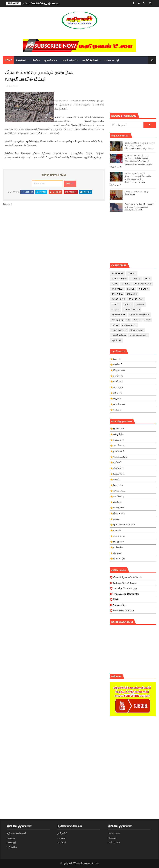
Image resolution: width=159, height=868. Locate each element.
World (116, 304)
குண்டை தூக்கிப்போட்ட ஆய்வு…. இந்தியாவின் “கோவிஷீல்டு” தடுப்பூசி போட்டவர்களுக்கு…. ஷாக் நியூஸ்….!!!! (131, 161)
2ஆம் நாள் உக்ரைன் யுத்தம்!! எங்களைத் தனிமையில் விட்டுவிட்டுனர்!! (140, 207)
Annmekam (118, 274)
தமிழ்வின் (12, 847)
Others (126, 284)
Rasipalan (118, 289)
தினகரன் (112, 838)
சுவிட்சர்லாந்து (129, 325)
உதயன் (61, 838)
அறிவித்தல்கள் (90, 60)
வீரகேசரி (62, 842)
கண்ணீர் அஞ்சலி (132, 310)
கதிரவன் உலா (119, 315)
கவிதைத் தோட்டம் (121, 320)
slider (131, 289)
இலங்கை (13, 86)
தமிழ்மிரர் (62, 833)
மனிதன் (11, 838)
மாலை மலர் (114, 833)
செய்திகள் (21, 60)
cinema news (119, 279)
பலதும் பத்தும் (69, 60)
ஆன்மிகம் (49, 60)
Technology (136, 299)
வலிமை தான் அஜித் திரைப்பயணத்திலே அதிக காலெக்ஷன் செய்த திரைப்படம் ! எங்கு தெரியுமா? (131, 179)
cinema (132, 274)
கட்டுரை (116, 310)
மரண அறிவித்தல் (139, 335)
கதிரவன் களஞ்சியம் (139, 315)
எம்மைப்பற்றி (112, 60)
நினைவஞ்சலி (137, 330)
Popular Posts (143, 284)
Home (8, 60)
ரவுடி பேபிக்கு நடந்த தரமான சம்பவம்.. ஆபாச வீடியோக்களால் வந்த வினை (140, 146)
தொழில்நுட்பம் (119, 330)
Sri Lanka (117, 294)
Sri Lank (143, 289)
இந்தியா (127, 304)
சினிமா (36, 60)
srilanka (132, 294)
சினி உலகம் (114, 842)
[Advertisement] (135, 88)
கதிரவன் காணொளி (17, 833)
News (115, 284)
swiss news (118, 299)
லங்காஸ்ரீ (11, 842)
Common (135, 279)
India (147, 279)
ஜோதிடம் (116, 340)
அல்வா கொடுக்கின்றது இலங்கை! (41, 4)
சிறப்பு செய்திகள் (142, 320)
